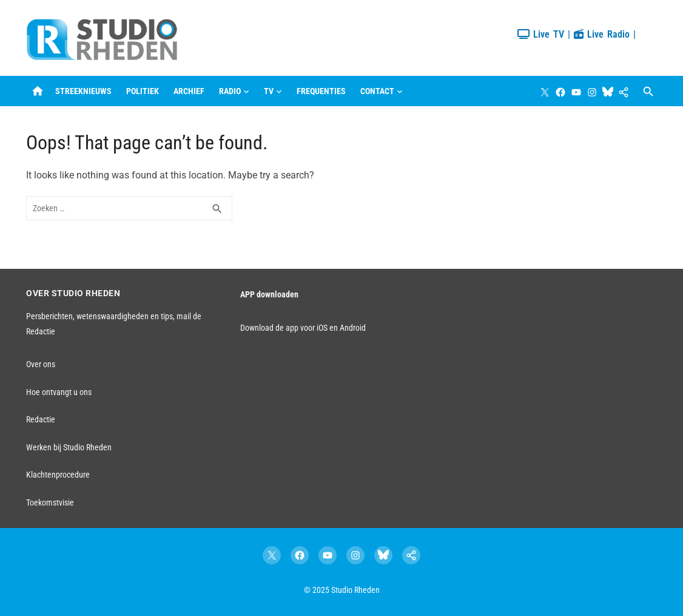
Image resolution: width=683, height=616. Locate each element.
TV (269, 91)
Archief (189, 91)
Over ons (41, 364)
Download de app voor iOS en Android (303, 328)
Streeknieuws (83, 91)
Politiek (143, 91)
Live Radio (602, 34)
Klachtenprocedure (58, 475)
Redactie (41, 419)
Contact (377, 91)
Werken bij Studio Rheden (69, 447)
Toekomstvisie (50, 503)
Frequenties (321, 91)
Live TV (541, 34)
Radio (230, 91)
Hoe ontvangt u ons (59, 392)
